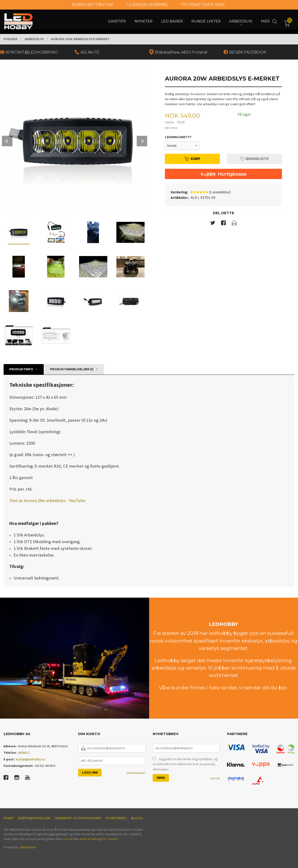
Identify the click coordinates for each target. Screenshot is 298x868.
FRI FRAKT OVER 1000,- (203, 5)
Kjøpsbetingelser (34, 818)
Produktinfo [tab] (21, 369)
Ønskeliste (255, 159)
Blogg (137, 818)
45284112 (24, 753)
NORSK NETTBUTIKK (93, 5)
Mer (265, 22)
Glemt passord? (136, 773)
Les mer (215, 778)
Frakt (9, 818)
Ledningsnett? (178, 137)
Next (142, 141)
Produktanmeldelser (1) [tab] (72, 369)
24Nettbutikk (28, 847)
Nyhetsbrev (116, 818)
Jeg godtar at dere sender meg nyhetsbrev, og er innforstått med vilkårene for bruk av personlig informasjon (185, 764)
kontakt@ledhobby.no (30, 759)
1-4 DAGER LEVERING (147, 5)
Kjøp (192, 159)
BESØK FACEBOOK (248, 52)
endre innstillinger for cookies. (99, 839)
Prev (7, 141)
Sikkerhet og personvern (78, 818)
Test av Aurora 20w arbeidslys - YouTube (47, 500)
